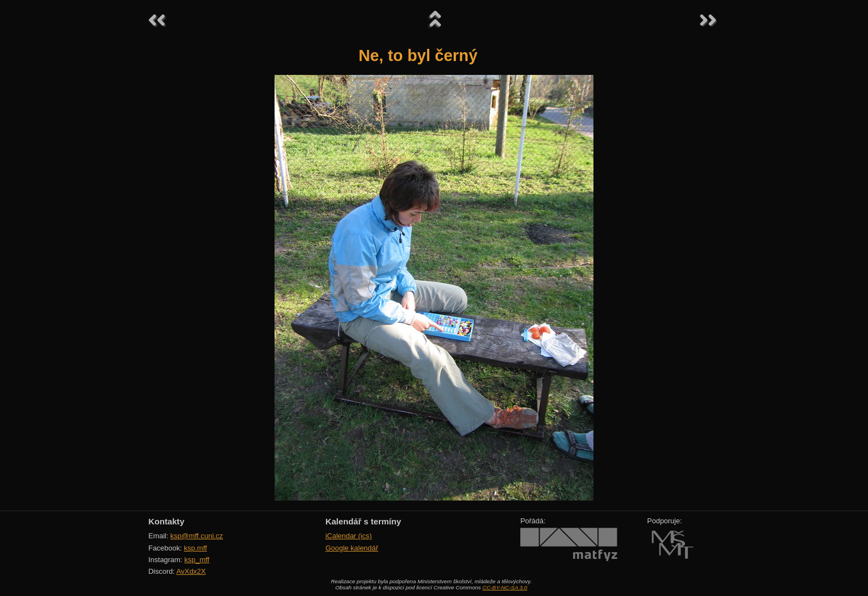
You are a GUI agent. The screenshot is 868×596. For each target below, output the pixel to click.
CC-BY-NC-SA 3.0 (505, 587)
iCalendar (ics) (349, 536)
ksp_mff (197, 560)
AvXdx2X (191, 571)
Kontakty (167, 521)
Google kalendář (352, 548)
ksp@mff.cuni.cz (197, 536)
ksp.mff (196, 548)
